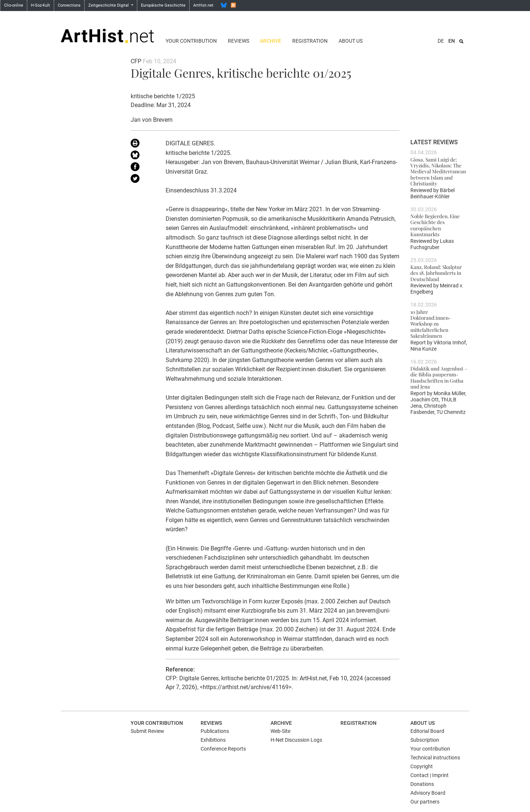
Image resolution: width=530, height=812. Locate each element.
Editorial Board (427, 731)
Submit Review (147, 731)
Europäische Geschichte (163, 5)
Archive (271, 41)
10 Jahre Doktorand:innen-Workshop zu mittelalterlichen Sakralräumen (431, 324)
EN (452, 41)
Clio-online (14, 5)
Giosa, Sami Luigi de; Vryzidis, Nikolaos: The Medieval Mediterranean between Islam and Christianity (438, 171)
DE (441, 41)
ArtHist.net (203, 5)
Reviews (239, 41)
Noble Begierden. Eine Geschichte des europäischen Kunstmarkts (435, 225)
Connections (69, 5)
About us (351, 41)
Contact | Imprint (430, 775)
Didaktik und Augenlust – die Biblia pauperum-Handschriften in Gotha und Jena (439, 377)
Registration (310, 41)
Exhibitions (213, 740)
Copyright (422, 766)
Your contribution (191, 41)
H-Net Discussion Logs (296, 740)
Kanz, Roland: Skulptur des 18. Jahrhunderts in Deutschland (436, 273)
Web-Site (280, 731)
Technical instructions (435, 758)
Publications (215, 731)
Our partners (425, 802)
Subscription (425, 740)
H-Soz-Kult (40, 5)
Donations (422, 784)
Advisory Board (428, 793)
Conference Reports (223, 749)
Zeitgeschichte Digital (109, 5)
